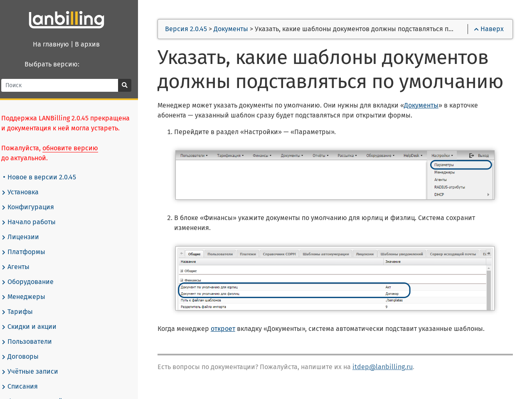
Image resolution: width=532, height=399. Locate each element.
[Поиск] (66, 85)
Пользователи (32, 342)
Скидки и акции (34, 327)
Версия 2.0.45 (194, 30)
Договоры (25, 357)
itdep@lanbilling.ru (390, 367)
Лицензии (26, 237)
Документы (239, 30)
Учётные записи (35, 372)
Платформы (29, 252)
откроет (231, 329)
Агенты (21, 267)
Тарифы (22, 312)
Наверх (488, 30)
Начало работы (34, 222)
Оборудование (33, 282)
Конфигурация (33, 207)
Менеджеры (29, 297)
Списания (25, 387)
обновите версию (76, 148)
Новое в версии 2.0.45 (45, 177)
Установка (25, 192)
